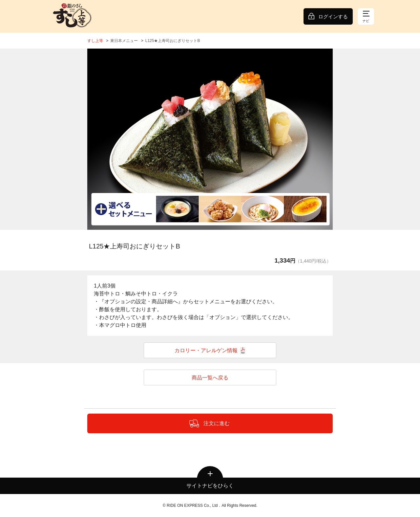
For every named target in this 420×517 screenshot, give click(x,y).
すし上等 (95, 41)
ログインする (333, 17)
